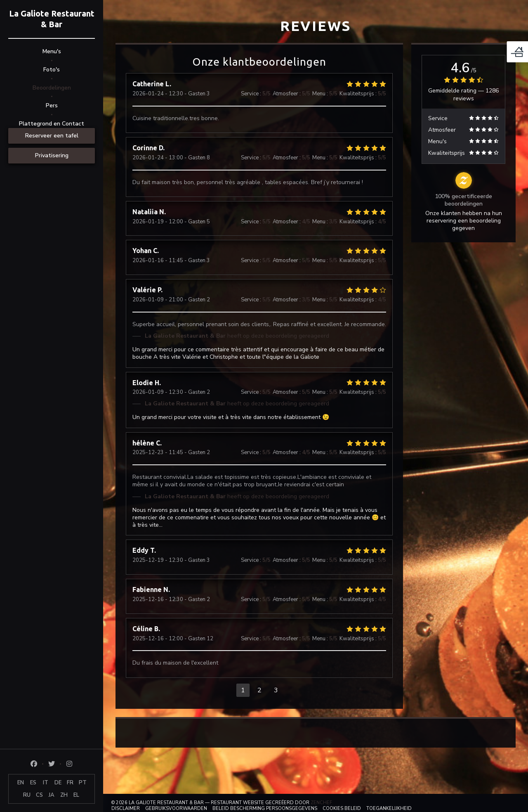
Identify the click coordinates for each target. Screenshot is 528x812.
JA (52, 795)
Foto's (52, 70)
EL (76, 795)
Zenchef (321, 803)
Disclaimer (126, 808)
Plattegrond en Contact (52, 124)
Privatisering (52, 155)
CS (39, 795)
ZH (64, 795)
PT (83, 783)
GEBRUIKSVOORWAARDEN (176, 808)
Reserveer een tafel (52, 136)
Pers (52, 105)
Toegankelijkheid (389, 808)
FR (70, 783)
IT (46, 783)
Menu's (52, 51)
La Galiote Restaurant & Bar (52, 19)
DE (58, 783)
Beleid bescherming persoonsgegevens (265, 808)
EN (21, 783)
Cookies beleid (342, 808)
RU (27, 795)
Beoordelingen (52, 88)
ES (33, 783)
